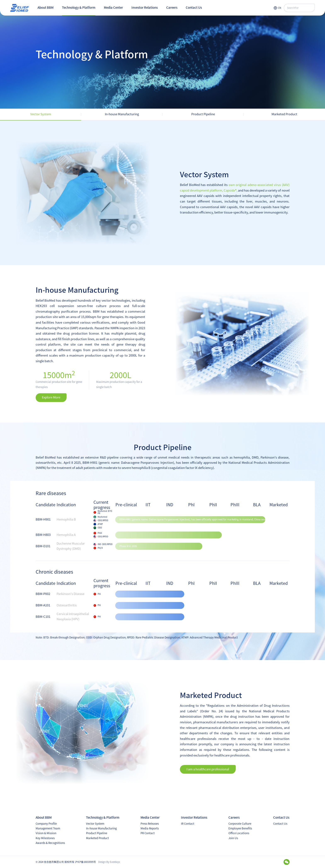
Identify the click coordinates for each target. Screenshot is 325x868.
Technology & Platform (79, 8)
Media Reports (150, 828)
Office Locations (239, 833)
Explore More (51, 397)
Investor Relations (145, 8)
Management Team (48, 828)
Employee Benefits (240, 828)
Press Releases (150, 824)
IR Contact (188, 824)
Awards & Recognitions (50, 843)
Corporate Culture (240, 824)
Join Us (233, 838)
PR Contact (148, 833)
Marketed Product (97, 838)
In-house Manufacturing (101, 828)
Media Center (113, 8)
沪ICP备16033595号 (85, 862)
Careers (172, 8)
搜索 (310, 8)
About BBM (45, 8)
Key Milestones (45, 838)
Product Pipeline (97, 833)
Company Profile (46, 824)
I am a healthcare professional (208, 769)
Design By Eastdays (109, 862)
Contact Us (194, 8)
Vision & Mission (46, 833)
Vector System (95, 824)
